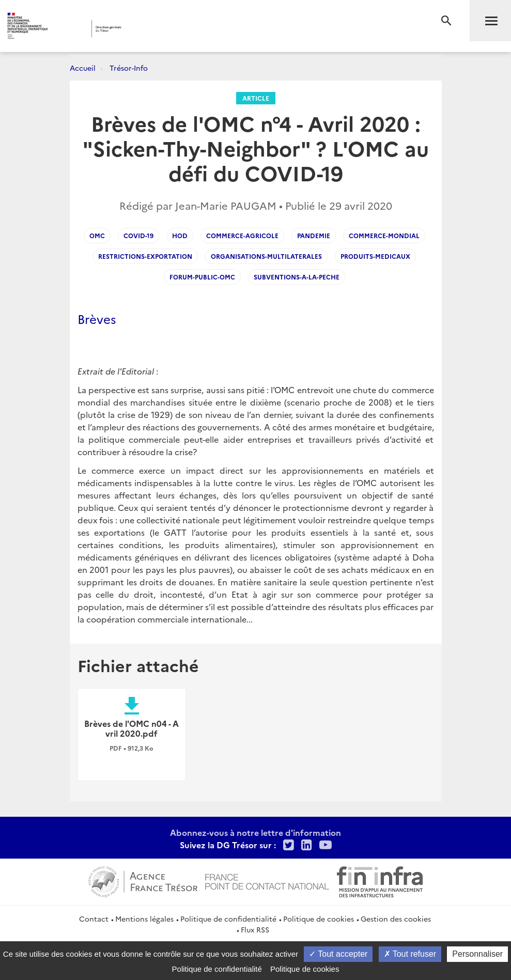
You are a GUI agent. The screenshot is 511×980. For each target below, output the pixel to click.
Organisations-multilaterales (266, 256)
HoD (180, 235)
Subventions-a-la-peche (297, 277)
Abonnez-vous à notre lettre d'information (255, 832)
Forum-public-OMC (202, 277)
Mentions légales (144, 919)
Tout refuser (410, 954)
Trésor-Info (129, 68)
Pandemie (314, 235)
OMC (97, 235)
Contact (94, 919)
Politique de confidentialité (228, 919)
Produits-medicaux (375, 256)
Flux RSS (255, 929)
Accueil (83, 68)
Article (256, 98)
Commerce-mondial (384, 235)
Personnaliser (477, 954)
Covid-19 (138, 235)
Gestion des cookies (396, 919)
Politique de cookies (319, 919)
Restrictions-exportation (145, 256)
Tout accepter (338, 954)
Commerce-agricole (242, 235)
